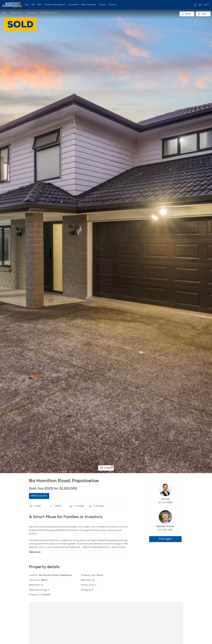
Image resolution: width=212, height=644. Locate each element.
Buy (27, 5)
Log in (206, 5)
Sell (33, 5)
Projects (102, 5)
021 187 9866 (165, 503)
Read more (35, 552)
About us (113, 5)
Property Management (55, 5)
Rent (39, 5)
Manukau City (16, 13)
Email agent (165, 539)
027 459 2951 (165, 530)
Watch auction (39, 496)
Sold (4, 13)
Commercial (73, 5)
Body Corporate (89, 5)
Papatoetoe (31, 13)
